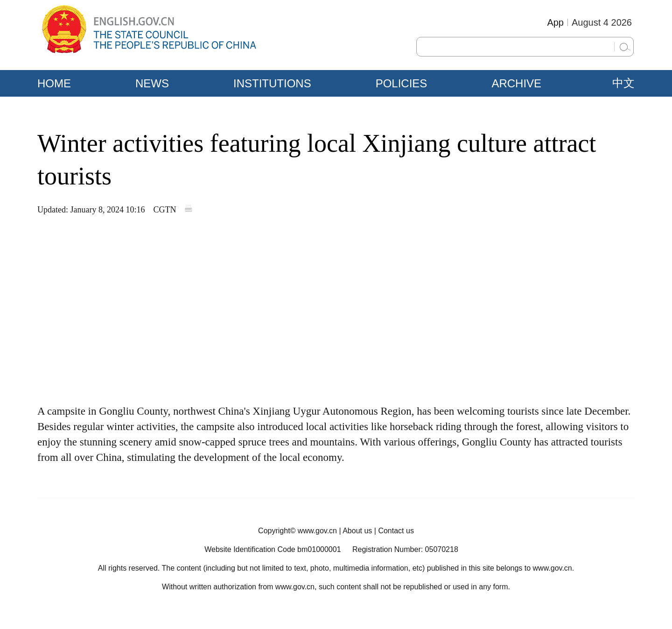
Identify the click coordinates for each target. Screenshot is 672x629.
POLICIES (402, 83)
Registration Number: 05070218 (405, 549)
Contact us (396, 531)
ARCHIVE (516, 83)
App (555, 22)
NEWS (152, 83)
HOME (54, 83)
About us (357, 531)
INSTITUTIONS (272, 83)
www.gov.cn (317, 531)
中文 (623, 83)
